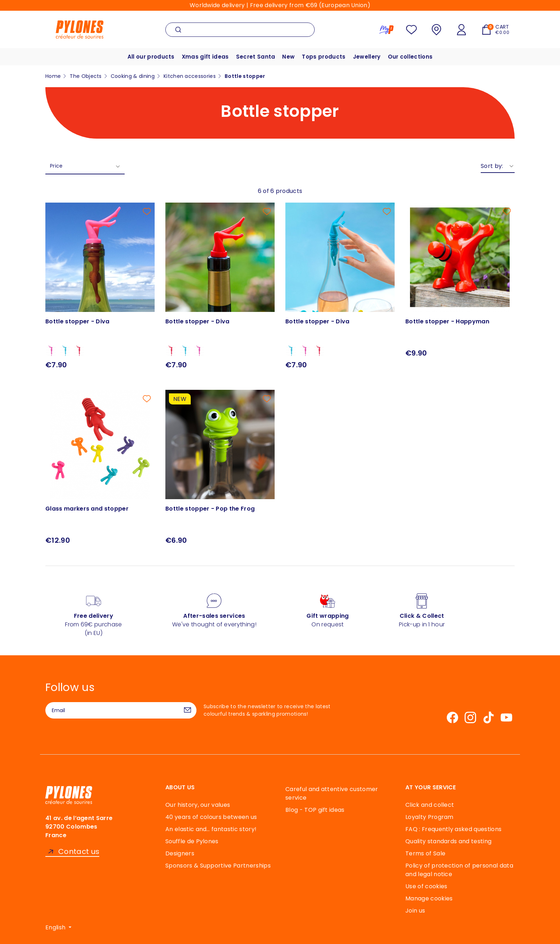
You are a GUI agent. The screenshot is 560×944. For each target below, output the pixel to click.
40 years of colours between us (211, 817)
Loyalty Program (429, 817)
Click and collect (430, 805)
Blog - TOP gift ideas (315, 810)
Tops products (324, 57)
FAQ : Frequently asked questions (453, 829)
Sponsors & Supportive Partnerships (218, 866)
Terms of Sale (425, 853)
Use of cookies (426, 886)
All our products (151, 57)
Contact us (79, 852)
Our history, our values (198, 805)
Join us (415, 911)
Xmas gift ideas (205, 57)
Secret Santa (256, 57)
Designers (180, 853)
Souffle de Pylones (192, 841)
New (288, 57)
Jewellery (367, 57)
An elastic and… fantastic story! (211, 829)
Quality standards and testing (448, 841)
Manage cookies (429, 898)
